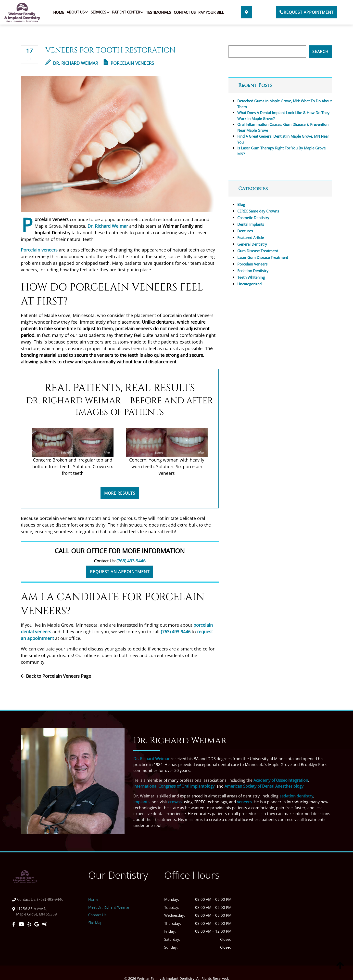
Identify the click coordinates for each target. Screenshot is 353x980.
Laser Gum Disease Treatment (263, 257)
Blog (241, 204)
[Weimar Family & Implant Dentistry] (290, 913)
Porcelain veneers (39, 250)
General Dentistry (252, 244)
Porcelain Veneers (132, 63)
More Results (120, 493)
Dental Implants (251, 224)
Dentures (245, 231)
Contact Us (185, 12)
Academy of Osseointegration (281, 780)
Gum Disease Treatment (258, 251)
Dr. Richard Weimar (72, 63)
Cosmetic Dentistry (253, 218)
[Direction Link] (246, 12)
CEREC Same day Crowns (258, 211)
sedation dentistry (296, 796)
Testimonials (158, 12)
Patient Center (126, 12)
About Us (76, 12)
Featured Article (251, 238)
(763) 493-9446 (131, 561)
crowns (175, 802)
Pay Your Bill (211, 12)
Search (320, 52)
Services (98, 12)
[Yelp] (30, 924)
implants (141, 802)
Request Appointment (307, 12)
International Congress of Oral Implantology (174, 786)
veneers (244, 802)
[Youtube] (22, 924)
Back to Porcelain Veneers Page (56, 676)
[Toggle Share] (44, 924)
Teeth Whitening (251, 277)
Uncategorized (249, 284)
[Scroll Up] (340, 970)
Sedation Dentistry (253, 271)
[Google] (37, 924)
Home (59, 12)
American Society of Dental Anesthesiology (264, 786)
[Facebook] (14, 924)
